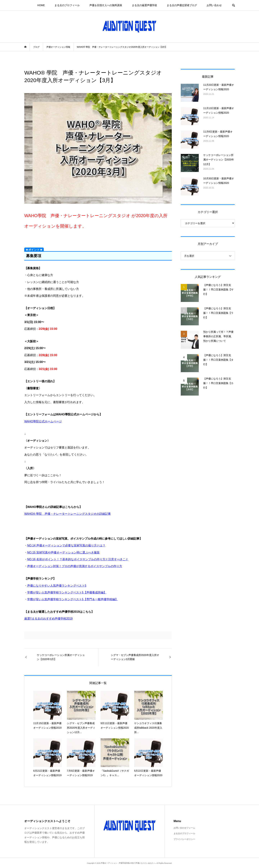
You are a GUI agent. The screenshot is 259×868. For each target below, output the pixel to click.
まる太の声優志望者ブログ (182, 5)
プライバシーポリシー (184, 839)
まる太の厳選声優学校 (144, 5)
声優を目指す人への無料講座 (106, 5)
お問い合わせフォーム (184, 828)
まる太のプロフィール (67, 5)
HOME (41, 5)
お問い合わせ (214, 5)
